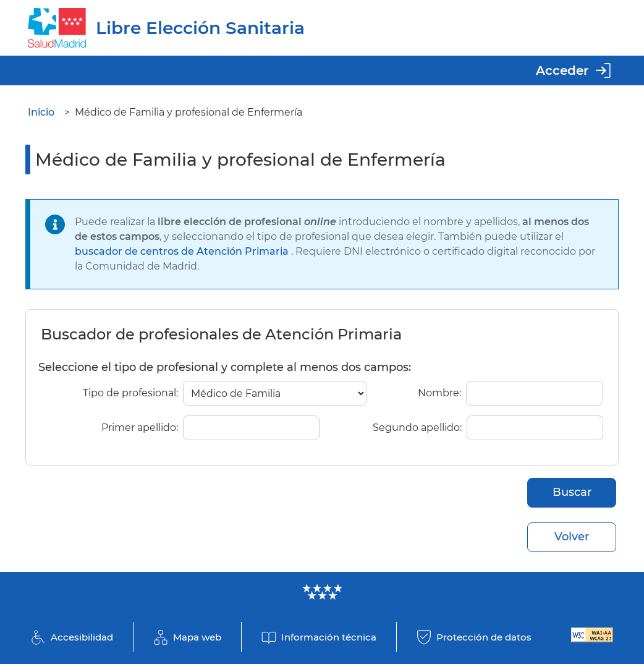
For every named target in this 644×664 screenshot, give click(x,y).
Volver (572, 537)
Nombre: (439, 393)
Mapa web (197, 637)
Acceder (562, 70)
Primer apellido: (140, 428)
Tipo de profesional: (130, 393)
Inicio (41, 112)
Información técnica (329, 637)
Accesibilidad (82, 637)
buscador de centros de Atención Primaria (183, 251)
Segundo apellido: (417, 428)
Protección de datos (484, 637)
